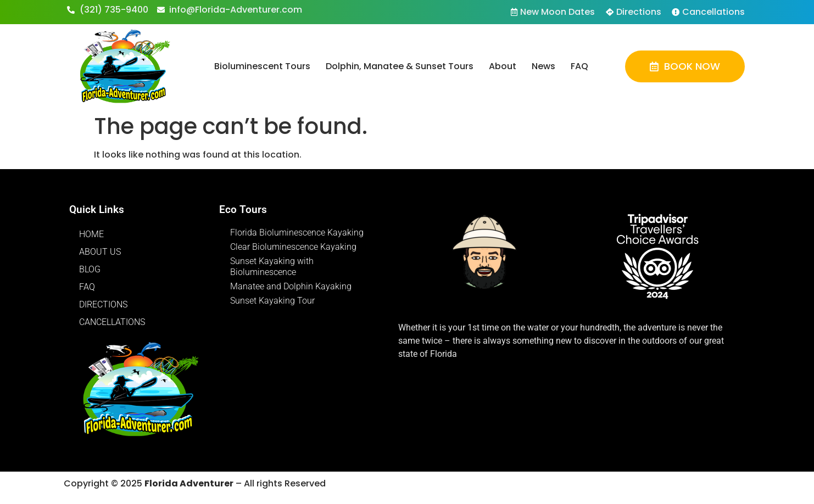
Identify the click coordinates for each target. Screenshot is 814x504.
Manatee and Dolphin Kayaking (291, 286)
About (503, 66)
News (543, 66)
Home (91, 234)
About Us (100, 252)
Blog (90, 269)
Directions (103, 304)
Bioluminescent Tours (262, 66)
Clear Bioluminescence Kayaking (293, 247)
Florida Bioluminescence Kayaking (297, 233)
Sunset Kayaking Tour (272, 301)
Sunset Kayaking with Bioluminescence (272, 267)
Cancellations (112, 322)
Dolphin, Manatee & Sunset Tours (400, 66)
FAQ (579, 66)
